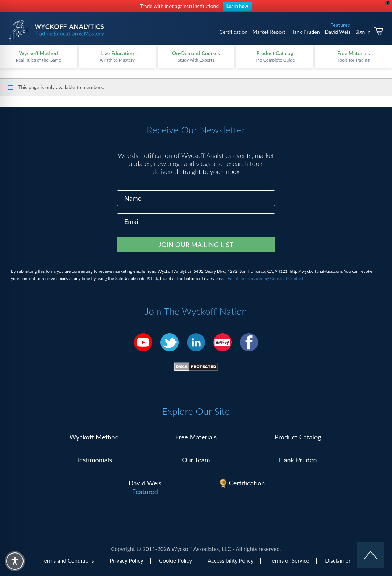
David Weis (337, 32)
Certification (233, 32)
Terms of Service (289, 560)
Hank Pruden (305, 32)
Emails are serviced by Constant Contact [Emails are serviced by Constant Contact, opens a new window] (265, 278)
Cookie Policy (176, 560)
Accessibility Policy (231, 560)
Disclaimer (338, 560)
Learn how (237, 6)
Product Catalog (298, 437)
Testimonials (94, 460)
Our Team (196, 460)
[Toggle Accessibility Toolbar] (15, 561)
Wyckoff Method (94, 437)
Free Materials (196, 437)
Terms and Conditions (68, 560)
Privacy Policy (126, 560)
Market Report (269, 32)
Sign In (363, 32)
